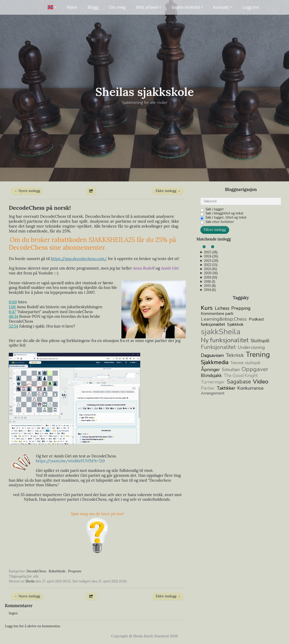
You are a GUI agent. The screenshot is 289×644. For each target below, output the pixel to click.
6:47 (12, 312)
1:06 (12, 307)
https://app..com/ (79, 259)
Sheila (30, 581)
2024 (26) (211, 256)
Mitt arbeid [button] (147, 7)
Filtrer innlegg (215, 230)
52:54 (13, 326)
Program (75, 571)
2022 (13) (211, 265)
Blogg (93, 7)
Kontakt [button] (221, 7)
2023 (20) (211, 261)
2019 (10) (210, 278)
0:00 (13, 302)
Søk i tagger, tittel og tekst (226, 218)
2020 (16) (211, 273)
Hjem (72, 7)
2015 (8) (210, 286)
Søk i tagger (215, 209)
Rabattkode (57, 571)
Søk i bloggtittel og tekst (224, 213)
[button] (52, 7)
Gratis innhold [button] (186, 7)
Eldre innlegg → (168, 191)
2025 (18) (211, 252)
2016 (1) (209, 282)
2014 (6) (210, 290)
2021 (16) (210, 269)
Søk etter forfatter (220, 222)
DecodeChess (36, 571)
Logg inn (251, 7)
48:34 (14, 316)
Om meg (117, 7)
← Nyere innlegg (27, 191)
